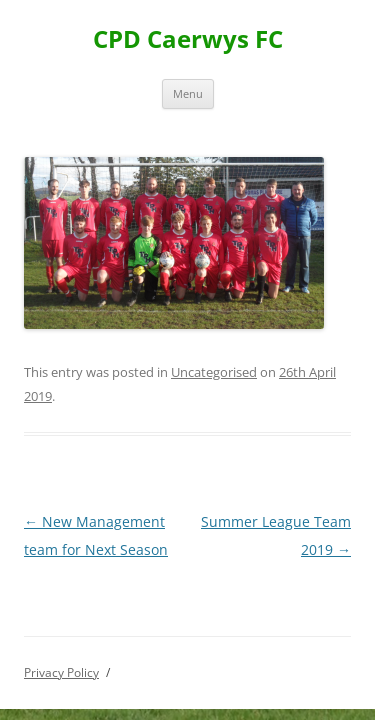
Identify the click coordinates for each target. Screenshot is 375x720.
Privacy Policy (61, 672)
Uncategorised (214, 372)
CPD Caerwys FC (188, 39)
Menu (188, 93)
